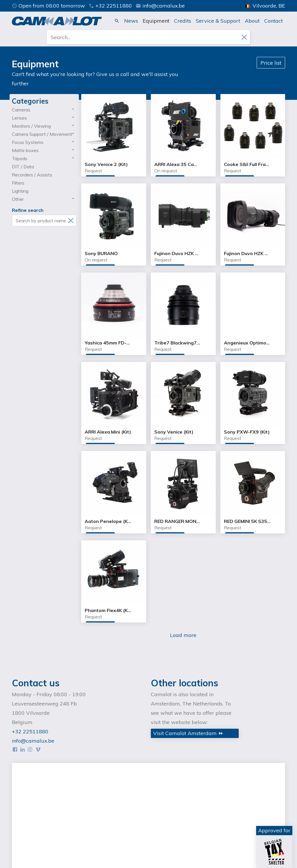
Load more (183, 635)
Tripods (20, 158)
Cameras (21, 110)
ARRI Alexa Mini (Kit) (108, 432)
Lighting (20, 191)
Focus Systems (28, 142)
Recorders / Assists (32, 175)
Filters (18, 183)
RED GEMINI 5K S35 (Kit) (251, 521)
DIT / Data (23, 167)
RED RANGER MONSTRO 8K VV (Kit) (195, 521)
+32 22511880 (110, 6)
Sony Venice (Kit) (174, 432)
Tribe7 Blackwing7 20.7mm (185, 343)
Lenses (19, 118)
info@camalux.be (160, 6)
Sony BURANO (101, 253)
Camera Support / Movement (42, 134)
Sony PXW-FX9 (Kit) (247, 432)
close (244, 37)
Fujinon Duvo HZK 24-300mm (187, 253)
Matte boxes (25, 150)
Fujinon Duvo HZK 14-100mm (257, 253)
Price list (271, 63)
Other (18, 199)
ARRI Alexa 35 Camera (180, 164)
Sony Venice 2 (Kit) (106, 164)
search (117, 21)
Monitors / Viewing (31, 126)
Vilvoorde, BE (265, 6)
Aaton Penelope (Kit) (109, 521)
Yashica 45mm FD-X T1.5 (113, 343)
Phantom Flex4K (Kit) (109, 610)
